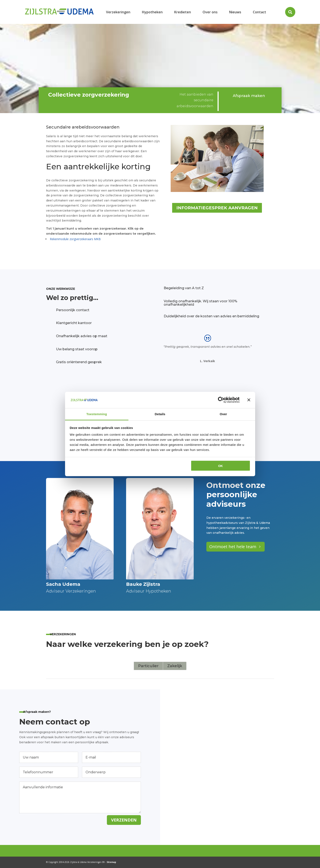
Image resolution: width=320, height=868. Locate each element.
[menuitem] (118, 12)
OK (221, 466)
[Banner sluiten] (249, 400)
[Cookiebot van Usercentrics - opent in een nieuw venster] (221, 400)
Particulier (148, 666)
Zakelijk (175, 666)
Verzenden (124, 820)
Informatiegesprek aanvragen (217, 208)
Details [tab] (160, 414)
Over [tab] (223, 414)
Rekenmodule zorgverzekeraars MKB (75, 239)
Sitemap (111, 862)
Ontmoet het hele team (233, 547)
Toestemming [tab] (97, 414)
